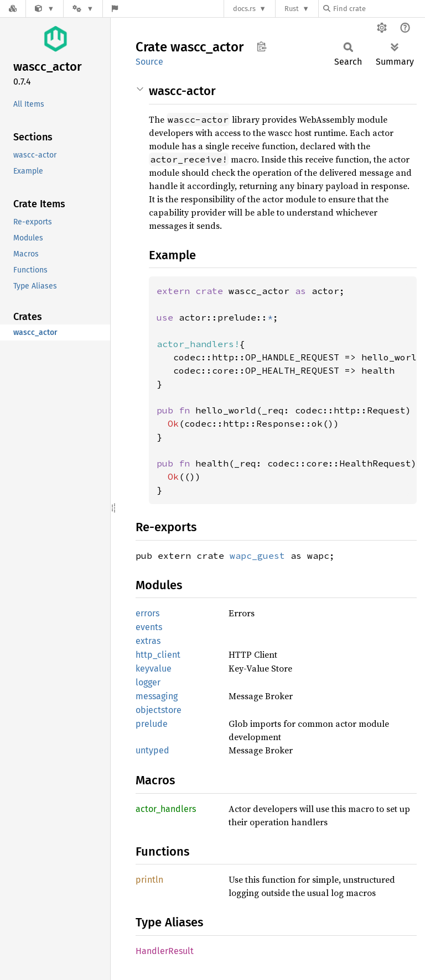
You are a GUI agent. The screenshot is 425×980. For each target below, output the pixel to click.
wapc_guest (257, 555)
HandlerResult (165, 951)
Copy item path (261, 46)
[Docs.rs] (13, 9)
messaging (157, 696)
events (149, 627)
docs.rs (244, 9)
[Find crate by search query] (379, 9)
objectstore (159, 710)
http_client (158, 655)
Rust (292, 9)
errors (147, 613)
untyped (152, 750)
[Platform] (83, 9)
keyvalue (154, 669)
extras (148, 641)
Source (149, 62)
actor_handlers (166, 809)
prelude (152, 724)
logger (148, 682)
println (149, 880)
